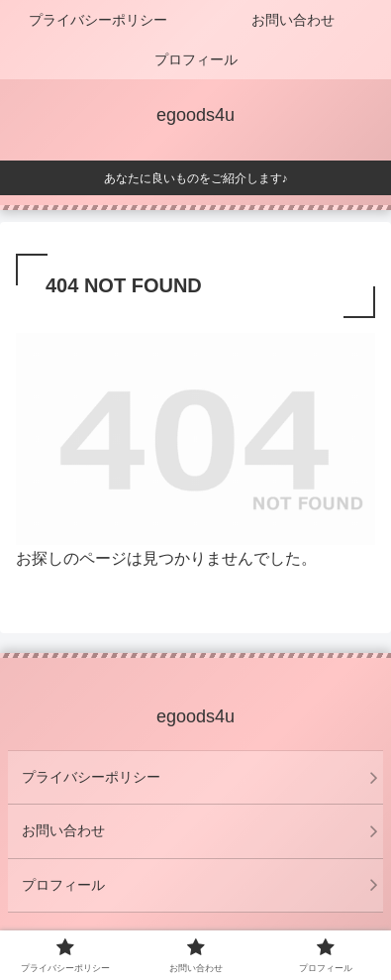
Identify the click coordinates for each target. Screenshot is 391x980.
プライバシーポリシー (91, 777)
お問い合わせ (63, 830)
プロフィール (63, 885)
